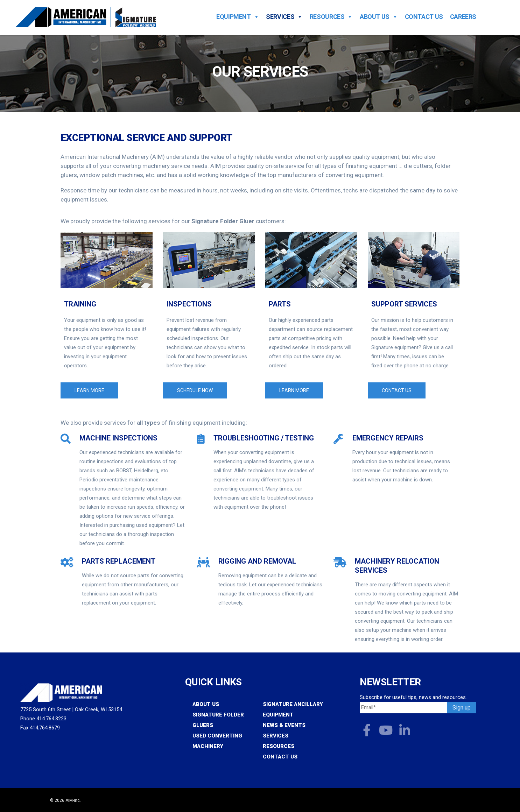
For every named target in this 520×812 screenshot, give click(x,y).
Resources (331, 17)
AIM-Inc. (73, 800)
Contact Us (424, 17)
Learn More (89, 390)
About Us (379, 17)
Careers (463, 17)
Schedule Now (195, 390)
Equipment (238, 17)
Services (284, 17)
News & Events (284, 725)
